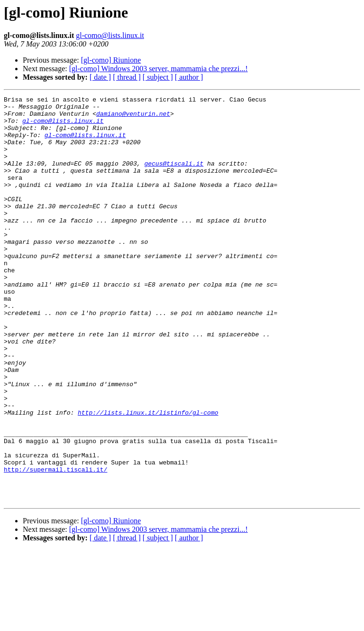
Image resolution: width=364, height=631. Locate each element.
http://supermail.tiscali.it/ (55, 545)
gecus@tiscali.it (174, 177)
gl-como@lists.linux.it (110, 35)
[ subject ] (158, 77)
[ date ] (100, 77)
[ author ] (189, 77)
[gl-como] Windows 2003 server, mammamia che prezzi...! (159, 69)
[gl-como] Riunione (111, 60)
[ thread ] (127, 77)
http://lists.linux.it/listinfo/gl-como (148, 476)
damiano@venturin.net (133, 118)
